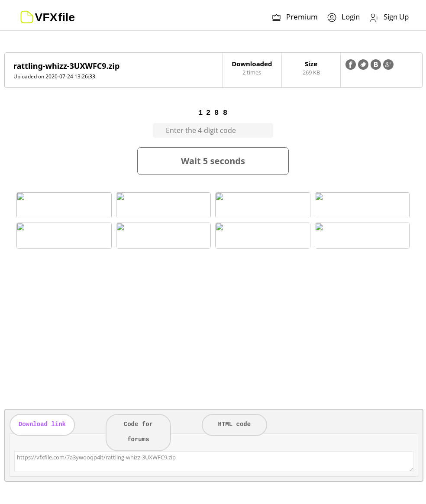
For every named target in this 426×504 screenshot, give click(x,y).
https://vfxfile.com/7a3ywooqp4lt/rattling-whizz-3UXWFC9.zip (214, 462)
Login (343, 17)
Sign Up (389, 17)
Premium (294, 17)
